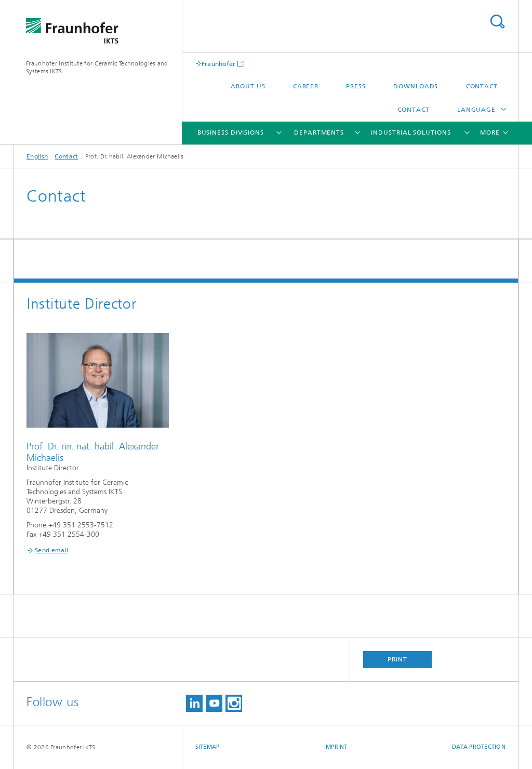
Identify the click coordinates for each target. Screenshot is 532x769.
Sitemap (208, 747)
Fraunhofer (219, 64)
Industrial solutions (411, 132)
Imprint (336, 747)
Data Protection (479, 747)
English (37, 156)
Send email (51, 550)
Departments (319, 132)
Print (397, 659)
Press (356, 86)
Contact (482, 86)
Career (306, 86)
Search (497, 22)
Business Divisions (231, 132)
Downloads (416, 86)
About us (248, 86)
